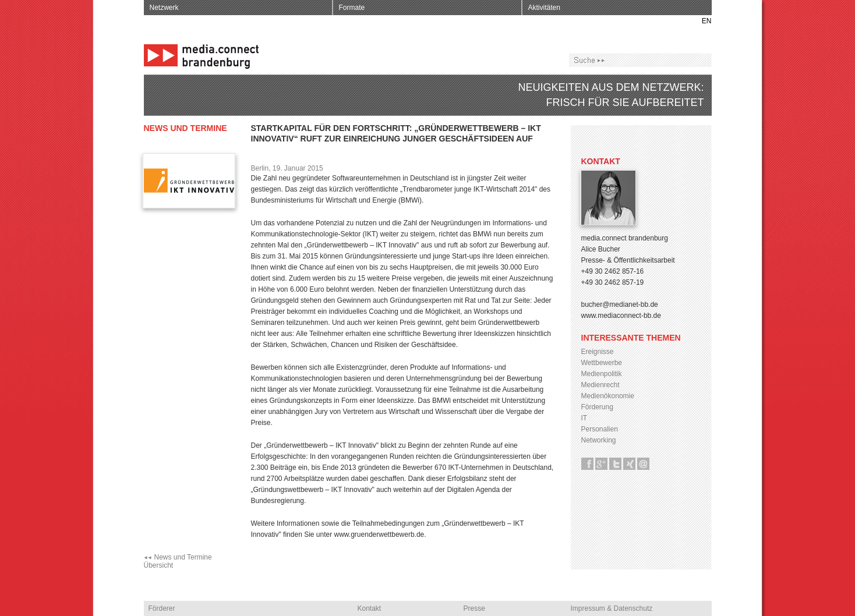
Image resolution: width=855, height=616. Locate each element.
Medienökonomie (608, 396)
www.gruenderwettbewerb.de (379, 534)
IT (584, 418)
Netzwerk (164, 8)
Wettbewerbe (602, 363)
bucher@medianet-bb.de (620, 305)
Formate (352, 8)
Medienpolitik (602, 374)
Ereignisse (598, 352)
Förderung (597, 407)
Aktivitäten (544, 8)
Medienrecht (600, 385)
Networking (599, 440)
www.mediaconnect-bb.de (621, 316)
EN (707, 21)
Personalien (600, 429)
